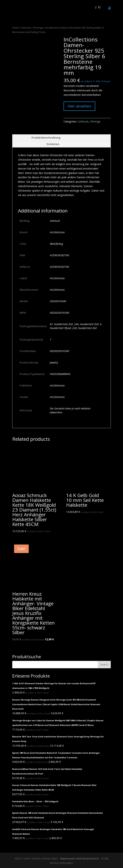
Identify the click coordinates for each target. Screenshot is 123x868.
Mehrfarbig (56, 244)
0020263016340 (59, 313)
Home (16, 28)
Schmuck (26, 28)
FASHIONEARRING (60, 374)
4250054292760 (59, 255)
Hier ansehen (79, 106)
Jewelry (54, 362)
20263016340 (58, 301)
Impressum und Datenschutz (80, 858)
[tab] (61, 138)
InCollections (57, 232)
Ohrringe (38, 28)
